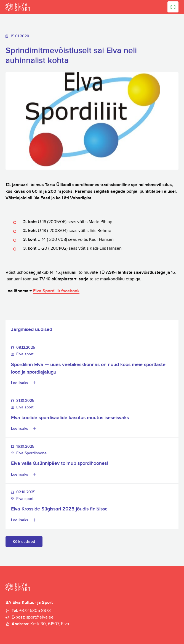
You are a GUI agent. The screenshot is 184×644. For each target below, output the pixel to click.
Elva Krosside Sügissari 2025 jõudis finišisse (59, 509)
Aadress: (40, 624)
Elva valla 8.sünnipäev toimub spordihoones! (59, 463)
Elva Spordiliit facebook (56, 291)
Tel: (31, 611)
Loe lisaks (20, 383)
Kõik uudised (24, 542)
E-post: (33, 617)
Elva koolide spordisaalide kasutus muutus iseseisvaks (70, 418)
